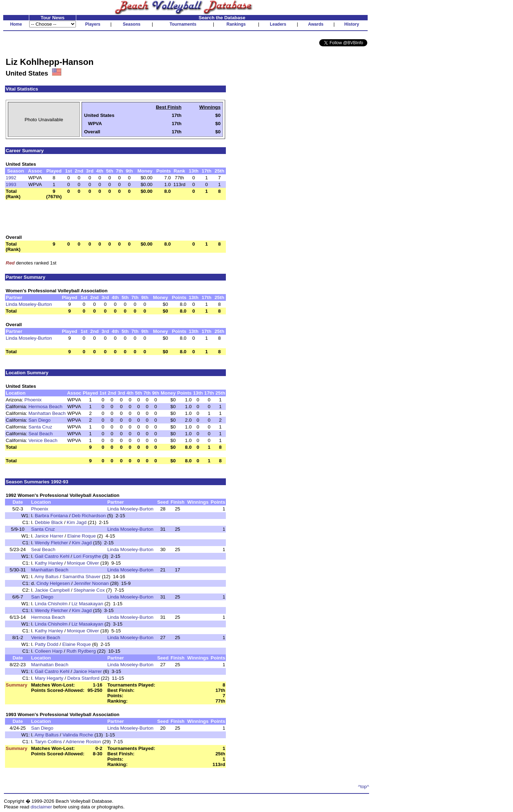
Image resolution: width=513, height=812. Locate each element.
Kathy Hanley (49, 563)
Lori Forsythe (87, 556)
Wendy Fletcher (51, 543)
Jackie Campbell (52, 590)
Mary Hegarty (49, 678)
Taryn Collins (48, 742)
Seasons (132, 24)
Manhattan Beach (47, 413)
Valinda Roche (78, 735)
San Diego (40, 420)
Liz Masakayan (87, 604)
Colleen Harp (49, 651)
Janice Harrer (49, 536)
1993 (11, 184)
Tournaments (183, 24)
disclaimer (41, 807)
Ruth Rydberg (81, 651)
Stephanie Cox (89, 590)
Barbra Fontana (51, 516)
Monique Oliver (83, 563)
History (352, 24)
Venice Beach (43, 440)
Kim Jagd (77, 522)
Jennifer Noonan (91, 583)
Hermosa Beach (46, 407)
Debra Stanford (83, 678)
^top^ (364, 787)
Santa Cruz (40, 427)
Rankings (236, 24)
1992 (11, 178)
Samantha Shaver (82, 577)
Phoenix (33, 400)
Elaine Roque (82, 536)
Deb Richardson (89, 516)
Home (16, 24)
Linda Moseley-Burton (29, 304)
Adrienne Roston (83, 742)
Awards (316, 24)
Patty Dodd (47, 644)
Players (93, 24)
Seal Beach (41, 434)
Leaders (278, 24)
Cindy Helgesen (53, 583)
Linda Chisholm (51, 604)
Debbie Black (49, 522)
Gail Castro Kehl (52, 556)
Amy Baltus (46, 577)
